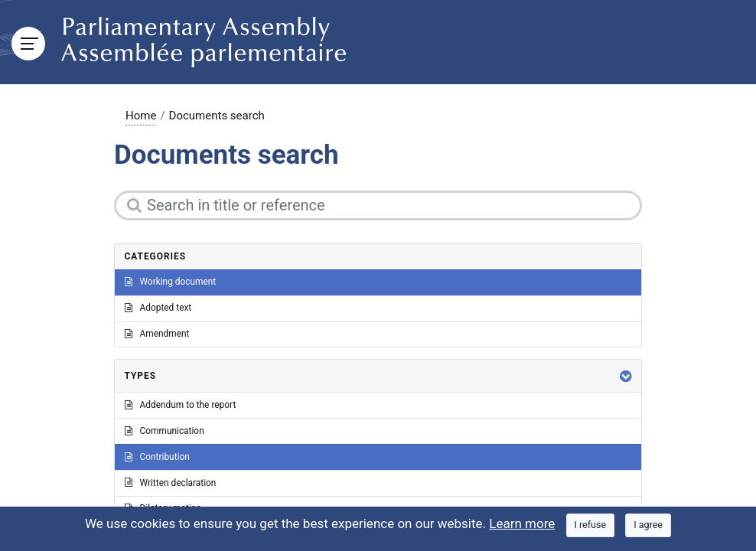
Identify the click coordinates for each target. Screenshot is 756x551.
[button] (626, 376)
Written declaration (171, 483)
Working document (171, 282)
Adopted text (158, 308)
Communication (165, 431)
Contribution (157, 457)
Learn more (522, 523)
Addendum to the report (181, 405)
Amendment (157, 334)
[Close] (591, 525)
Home (141, 116)
